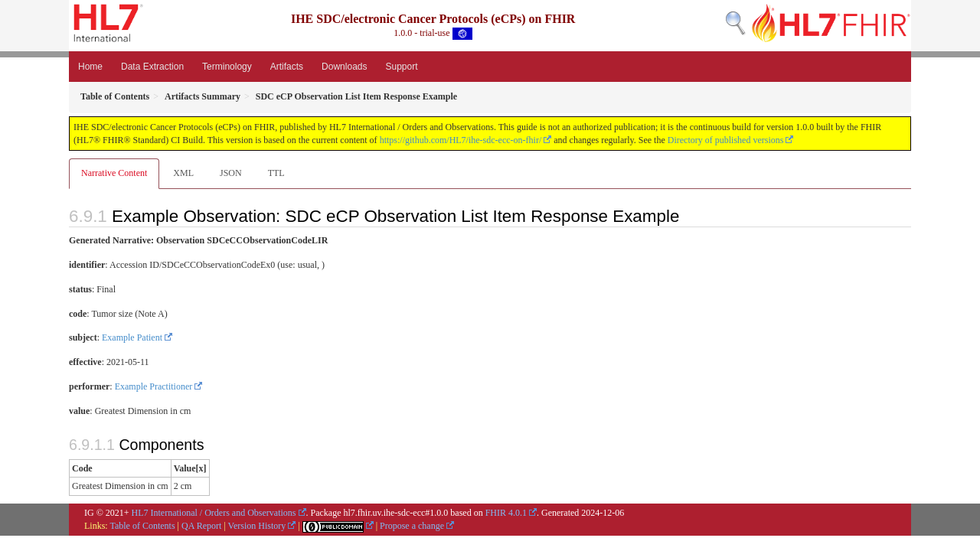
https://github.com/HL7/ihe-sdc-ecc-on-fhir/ (461, 140)
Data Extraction (152, 67)
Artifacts (287, 67)
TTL (276, 173)
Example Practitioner (154, 386)
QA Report (201, 526)
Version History (257, 526)
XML (183, 173)
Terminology (227, 67)
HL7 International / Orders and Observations (214, 513)
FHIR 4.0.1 (506, 513)
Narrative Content (114, 173)
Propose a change (412, 526)
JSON (231, 173)
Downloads (344, 67)
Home (90, 67)
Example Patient (132, 337)
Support (401, 67)
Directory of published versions (726, 140)
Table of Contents (142, 526)
